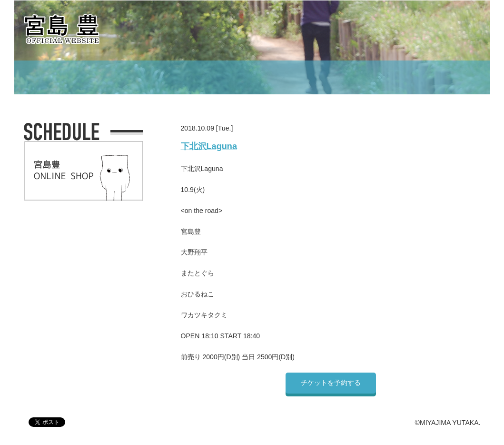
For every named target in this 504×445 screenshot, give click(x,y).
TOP (90, 77)
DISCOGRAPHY (282, 77)
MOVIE (350, 77)
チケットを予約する (331, 383)
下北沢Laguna (209, 146)
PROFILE (210, 77)
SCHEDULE (146, 77)
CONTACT (406, 77)
